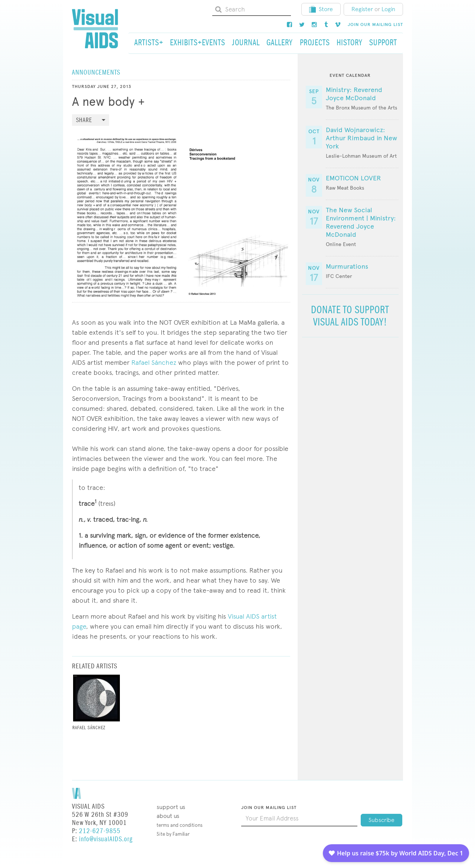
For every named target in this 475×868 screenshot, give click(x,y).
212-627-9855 (100, 831)
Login (388, 9)
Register (362, 9)
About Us (168, 816)
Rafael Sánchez (154, 362)
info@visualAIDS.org (106, 839)
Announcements (96, 73)
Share (84, 120)
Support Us (171, 807)
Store (321, 9)
